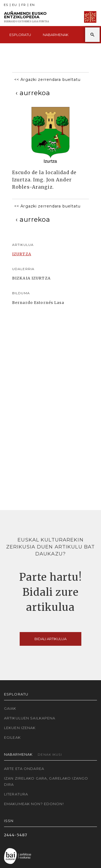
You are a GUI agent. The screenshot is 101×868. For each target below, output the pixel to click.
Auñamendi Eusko (27, 17)
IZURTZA (22, 254)
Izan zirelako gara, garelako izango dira (46, 781)
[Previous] (33, 93)
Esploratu (20, 35)
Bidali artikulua (50, 639)
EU (15, 5)
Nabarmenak (56, 35)
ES (6, 5)
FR (24, 5)
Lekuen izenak (20, 728)
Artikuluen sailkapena (30, 718)
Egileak (12, 737)
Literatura (16, 794)
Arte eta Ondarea (24, 769)
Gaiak (10, 708)
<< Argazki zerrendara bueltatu (48, 80)
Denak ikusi (50, 754)
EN (32, 5)
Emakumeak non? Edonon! (34, 804)
